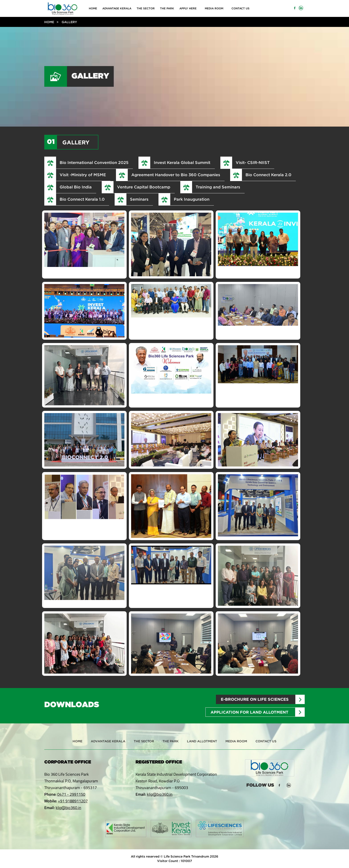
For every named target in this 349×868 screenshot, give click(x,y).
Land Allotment (202, 741)
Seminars (139, 199)
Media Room (214, 8)
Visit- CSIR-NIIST (253, 162)
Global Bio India (76, 187)
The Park (167, 8)
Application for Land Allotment (250, 712)
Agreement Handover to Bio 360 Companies (176, 175)
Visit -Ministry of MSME (83, 175)
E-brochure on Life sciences (255, 699)
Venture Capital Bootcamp (144, 187)
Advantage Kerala (117, 8)
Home (93, 8)
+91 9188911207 (73, 801)
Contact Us (240, 8)
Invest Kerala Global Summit (182, 162)
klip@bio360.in (68, 808)
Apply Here (188, 8)
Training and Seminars (218, 187)
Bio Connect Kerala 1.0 (82, 199)
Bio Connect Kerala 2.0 (268, 175)
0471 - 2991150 (71, 794)
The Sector (146, 8)
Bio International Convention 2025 (94, 162)
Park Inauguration (192, 199)
